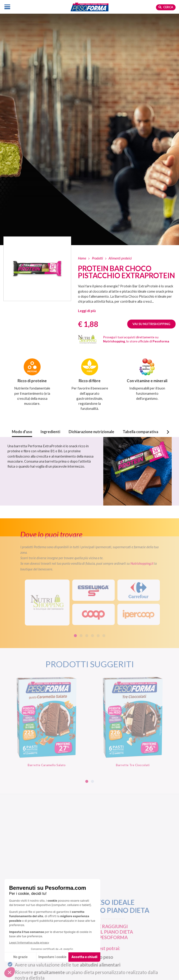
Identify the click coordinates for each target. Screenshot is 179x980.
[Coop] (93, 614)
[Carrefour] (139, 590)
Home (82, 258)
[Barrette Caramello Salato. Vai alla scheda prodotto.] (47, 721)
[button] (87, 311)
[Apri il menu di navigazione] (7, 7)
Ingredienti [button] (50, 432)
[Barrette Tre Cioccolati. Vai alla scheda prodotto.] (133, 721)
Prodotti (97, 258)
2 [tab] (81, 636)
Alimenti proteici (120, 258)
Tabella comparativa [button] (140, 432)
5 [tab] (98, 636)
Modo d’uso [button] (22, 432)
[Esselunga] (93, 590)
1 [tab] (75, 636)
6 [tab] (104, 636)
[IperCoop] (139, 614)
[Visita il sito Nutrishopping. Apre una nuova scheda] (47, 603)
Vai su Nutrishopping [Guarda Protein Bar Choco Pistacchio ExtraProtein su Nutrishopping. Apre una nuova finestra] (151, 324)
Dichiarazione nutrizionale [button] (91, 432)
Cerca (166, 7)
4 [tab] (92, 636)
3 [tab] (87, 636)
